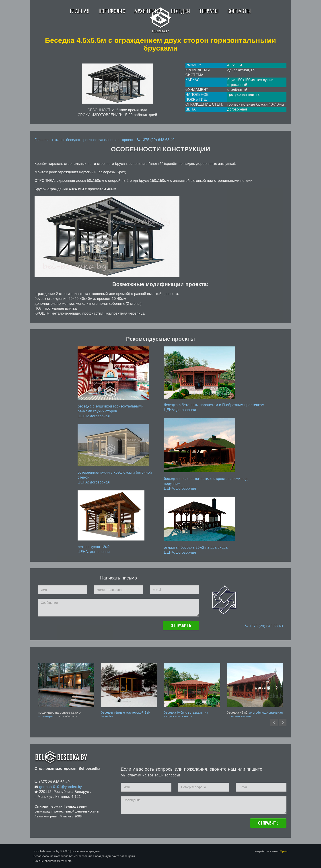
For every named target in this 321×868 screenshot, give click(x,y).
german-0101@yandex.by (61, 787)
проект (128, 140)
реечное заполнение (102, 140)
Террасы (209, 11)
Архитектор (148, 11)
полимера (45, 716)
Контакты (239, 11)
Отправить (181, 626)
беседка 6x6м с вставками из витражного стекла (186, 714)
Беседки (181, 11)
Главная (80, 11)
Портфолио (112, 11)
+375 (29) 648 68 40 (156, 140)
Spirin (284, 851)
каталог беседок (66, 140)
